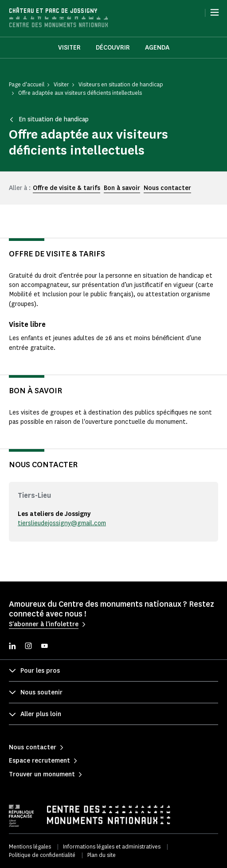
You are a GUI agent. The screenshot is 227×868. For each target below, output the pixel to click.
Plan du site (102, 855)
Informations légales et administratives (112, 847)
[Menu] (215, 12)
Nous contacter (167, 188)
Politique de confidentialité (42, 855)
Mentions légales (30, 847)
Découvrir (113, 48)
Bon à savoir (122, 188)
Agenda (157, 48)
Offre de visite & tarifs (67, 188)
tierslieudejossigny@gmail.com (62, 523)
